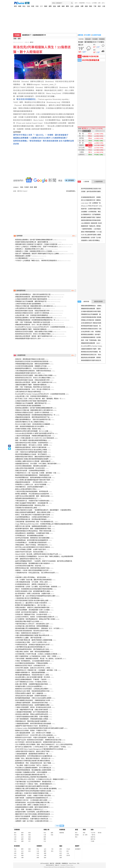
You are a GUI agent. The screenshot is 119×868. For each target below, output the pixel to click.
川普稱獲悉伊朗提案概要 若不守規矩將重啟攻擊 (32, 712)
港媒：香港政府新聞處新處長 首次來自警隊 (30, 426)
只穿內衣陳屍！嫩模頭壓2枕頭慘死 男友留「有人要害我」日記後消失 (39, 659)
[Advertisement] (45, 208)
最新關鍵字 (78, 849)
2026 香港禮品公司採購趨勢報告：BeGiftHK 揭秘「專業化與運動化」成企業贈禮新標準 (44, 556)
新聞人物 (46, 830)
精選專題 (62, 833)
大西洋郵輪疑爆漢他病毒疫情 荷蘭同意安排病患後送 (33, 371)
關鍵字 (77, 846)
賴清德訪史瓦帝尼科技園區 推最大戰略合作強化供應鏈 (99, 352)
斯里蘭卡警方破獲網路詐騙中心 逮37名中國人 (31, 605)
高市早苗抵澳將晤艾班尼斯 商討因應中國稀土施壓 (97, 189)
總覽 (61, 849)
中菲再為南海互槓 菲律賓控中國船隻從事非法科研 (32, 645)
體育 (67, 6)
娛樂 (63, 6)
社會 (28, 6)
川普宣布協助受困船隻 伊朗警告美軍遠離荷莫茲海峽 (33, 436)
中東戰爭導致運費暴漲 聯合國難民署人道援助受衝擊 (33, 770)
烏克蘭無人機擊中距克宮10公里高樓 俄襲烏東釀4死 (33, 461)
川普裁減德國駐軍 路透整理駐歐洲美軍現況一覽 (32, 754)
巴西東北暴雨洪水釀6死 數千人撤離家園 (29, 693)
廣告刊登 (52, 863)
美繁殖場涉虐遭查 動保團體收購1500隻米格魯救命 (33, 563)
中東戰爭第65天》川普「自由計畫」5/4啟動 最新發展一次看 (36, 473)
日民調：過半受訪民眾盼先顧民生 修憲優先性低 (96, 191)
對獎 (84, 830)
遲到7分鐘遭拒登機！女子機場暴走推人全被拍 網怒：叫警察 (36, 656)
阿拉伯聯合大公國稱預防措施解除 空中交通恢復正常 (33, 768)
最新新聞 (83, 302)
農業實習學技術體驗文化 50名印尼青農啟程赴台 (32, 368)
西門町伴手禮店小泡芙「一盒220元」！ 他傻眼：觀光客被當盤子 (41, 135)
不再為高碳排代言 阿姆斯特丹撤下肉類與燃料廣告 (32, 501)
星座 (54, 6)
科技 (37, 6)
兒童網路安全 (65, 863)
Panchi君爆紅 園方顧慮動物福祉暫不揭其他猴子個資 (33, 480)
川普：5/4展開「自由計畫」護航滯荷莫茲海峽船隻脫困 (33, 580)
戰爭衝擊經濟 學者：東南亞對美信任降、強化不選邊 (33, 763)
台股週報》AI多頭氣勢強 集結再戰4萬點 (94, 212)
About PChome (73, 863)
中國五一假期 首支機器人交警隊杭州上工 (29, 809)
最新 (15, 833)
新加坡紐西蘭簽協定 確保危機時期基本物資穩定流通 (33, 478)
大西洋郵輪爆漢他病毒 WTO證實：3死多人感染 (32, 582)
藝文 (68, 851)
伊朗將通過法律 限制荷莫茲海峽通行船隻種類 (31, 721)
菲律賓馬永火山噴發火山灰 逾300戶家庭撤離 (31, 485)
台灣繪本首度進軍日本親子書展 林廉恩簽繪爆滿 (96, 311)
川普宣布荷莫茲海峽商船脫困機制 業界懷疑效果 (32, 491)
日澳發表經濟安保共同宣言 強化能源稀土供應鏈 (31, 450)
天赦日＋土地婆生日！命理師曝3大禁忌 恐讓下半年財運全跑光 (36, 247)
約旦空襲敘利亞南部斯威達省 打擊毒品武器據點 (32, 663)
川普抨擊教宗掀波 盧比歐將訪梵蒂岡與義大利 (30, 647)
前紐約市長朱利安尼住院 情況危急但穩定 (29, 552)
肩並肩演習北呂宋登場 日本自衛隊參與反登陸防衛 (32, 361)
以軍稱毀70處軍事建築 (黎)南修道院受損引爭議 (31, 703)
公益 (68, 853)
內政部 (26, 187)
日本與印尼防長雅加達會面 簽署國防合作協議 (31, 366)
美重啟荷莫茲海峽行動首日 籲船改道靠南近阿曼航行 (33, 457)
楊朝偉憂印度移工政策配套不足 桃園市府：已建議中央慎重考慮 (36, 244)
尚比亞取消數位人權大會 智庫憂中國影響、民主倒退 (33, 677)
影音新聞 (17, 846)
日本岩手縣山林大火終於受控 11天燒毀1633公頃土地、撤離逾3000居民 (39, 779)
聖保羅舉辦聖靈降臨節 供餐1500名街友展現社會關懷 (33, 698)
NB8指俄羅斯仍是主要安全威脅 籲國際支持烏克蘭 (32, 786)
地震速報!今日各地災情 (90, 56)
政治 (24, 6)
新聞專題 (62, 830)
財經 (33, 6)
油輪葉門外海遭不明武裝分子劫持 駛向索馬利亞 (32, 726)
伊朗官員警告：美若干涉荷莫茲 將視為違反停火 (32, 545)
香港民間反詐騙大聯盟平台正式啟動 (27, 621)
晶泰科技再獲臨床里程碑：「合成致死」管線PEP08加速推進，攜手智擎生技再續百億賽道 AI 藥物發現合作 (51, 561)
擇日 (76, 837)
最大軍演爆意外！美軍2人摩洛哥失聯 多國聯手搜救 (33, 594)
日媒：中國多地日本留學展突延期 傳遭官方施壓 (31, 452)
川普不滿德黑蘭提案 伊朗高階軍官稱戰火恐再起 (32, 719)
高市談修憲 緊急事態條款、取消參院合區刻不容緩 (32, 631)
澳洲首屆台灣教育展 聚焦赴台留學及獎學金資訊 (32, 714)
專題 (20, 6)
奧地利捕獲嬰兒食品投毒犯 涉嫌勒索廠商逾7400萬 (33, 700)
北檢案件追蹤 (96, 35)
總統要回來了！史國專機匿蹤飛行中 (34, 35)
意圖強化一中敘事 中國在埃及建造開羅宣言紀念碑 (32, 570)
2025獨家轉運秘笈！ (22, 258)
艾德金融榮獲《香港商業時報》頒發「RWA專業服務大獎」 (35, 522)
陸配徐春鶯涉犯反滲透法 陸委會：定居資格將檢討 (32, 443)
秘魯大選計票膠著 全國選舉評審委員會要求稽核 (32, 684)
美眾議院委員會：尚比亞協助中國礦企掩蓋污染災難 (32, 802)
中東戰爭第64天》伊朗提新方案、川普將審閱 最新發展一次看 (36, 670)
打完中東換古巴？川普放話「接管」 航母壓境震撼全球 (33, 784)
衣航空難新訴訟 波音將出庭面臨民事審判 (29, 487)
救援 (31, 187)
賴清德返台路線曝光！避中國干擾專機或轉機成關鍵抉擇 (99, 334)
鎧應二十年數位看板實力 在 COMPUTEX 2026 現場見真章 (35, 438)
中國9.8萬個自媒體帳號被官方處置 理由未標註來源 (32, 635)
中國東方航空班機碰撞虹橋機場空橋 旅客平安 (30, 775)
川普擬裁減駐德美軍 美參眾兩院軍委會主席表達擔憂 (33, 724)
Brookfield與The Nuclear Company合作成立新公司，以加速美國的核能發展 (40, 327)
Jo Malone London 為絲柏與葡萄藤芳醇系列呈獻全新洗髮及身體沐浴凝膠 (39, 728)
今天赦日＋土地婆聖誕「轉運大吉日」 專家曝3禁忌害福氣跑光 (36, 261)
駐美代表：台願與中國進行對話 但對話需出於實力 (97, 209)
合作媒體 (94, 3)
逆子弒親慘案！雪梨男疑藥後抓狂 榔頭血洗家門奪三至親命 (35, 619)
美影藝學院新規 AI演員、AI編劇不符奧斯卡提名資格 (33, 796)
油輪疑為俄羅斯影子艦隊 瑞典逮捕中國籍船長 (96, 349)
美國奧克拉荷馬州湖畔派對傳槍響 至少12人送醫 (32, 431)
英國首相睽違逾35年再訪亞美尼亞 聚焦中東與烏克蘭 (33, 531)
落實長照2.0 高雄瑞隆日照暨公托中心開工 (30, 249)
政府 (99, 6)
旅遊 (86, 6)
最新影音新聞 (98, 302)
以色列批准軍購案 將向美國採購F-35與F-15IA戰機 (32, 610)
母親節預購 (82, 3)
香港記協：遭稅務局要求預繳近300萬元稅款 (30, 359)
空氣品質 (88, 39)
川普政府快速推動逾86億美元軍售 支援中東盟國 (32, 717)
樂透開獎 (102, 39)
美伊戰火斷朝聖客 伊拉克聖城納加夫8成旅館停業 (32, 494)
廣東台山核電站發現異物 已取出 (26, 489)
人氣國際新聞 (98, 182)
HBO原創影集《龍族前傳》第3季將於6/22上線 (96, 223)
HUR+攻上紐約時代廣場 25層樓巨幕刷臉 (94, 235)
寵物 (29, 833)
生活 (72, 6)
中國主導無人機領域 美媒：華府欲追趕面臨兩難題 (32, 652)
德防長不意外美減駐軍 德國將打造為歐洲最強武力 (32, 816)
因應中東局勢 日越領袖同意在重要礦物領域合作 (32, 798)
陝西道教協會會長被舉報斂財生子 (26, 498)
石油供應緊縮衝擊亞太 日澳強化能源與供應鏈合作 (32, 517)
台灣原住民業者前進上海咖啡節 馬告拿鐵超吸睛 (31, 777)
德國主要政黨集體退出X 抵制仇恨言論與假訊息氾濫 (98, 306)
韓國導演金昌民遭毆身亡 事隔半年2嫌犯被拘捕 (31, 447)
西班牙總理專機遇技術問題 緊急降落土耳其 (30, 505)
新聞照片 (40, 846)
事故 (22, 187)
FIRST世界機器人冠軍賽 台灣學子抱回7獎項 (30, 549)
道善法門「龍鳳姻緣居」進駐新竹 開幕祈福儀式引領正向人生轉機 (37, 254)
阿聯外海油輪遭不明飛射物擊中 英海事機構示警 (32, 503)
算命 (76, 833)
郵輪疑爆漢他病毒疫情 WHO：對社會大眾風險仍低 (97, 343)
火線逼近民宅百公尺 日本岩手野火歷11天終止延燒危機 (34, 735)
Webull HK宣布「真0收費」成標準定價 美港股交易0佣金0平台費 (37, 554)
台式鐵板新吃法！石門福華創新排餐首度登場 (95, 215)
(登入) (103, 3)
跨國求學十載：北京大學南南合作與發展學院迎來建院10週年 (35, 596)
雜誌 (91, 6)
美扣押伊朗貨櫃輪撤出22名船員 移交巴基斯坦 (31, 454)
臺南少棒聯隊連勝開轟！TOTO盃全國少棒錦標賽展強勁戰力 (100, 232)
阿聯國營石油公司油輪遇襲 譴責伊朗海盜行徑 (96, 314)
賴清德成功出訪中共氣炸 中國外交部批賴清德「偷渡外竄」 (35, 738)
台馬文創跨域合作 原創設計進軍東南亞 (93, 323)
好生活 (68, 849)
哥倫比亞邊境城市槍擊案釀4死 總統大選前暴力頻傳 (33, 512)
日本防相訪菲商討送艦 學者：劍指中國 (28, 566)
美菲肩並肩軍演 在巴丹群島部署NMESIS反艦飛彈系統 (34, 756)
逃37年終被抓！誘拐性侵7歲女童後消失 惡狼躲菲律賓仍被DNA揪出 (38, 742)
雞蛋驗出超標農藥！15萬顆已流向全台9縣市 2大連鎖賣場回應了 (40, 138)
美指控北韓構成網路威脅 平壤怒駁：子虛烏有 (31, 679)
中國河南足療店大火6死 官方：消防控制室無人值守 (32, 624)
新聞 (15, 39)
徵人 (78, 863)
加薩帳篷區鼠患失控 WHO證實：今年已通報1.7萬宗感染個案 (36, 464)
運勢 (50, 6)
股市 (76, 3)
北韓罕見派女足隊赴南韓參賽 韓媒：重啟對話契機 (32, 496)
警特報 (100, 833)
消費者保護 (58, 863)
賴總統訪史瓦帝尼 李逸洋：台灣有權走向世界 (30, 666)
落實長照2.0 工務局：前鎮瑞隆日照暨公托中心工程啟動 (34, 251)
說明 (99, 3)
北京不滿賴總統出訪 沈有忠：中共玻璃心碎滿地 (31, 682)
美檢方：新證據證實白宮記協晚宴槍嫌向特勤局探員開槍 (34, 589)
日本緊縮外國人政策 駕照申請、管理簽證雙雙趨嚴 (32, 626)
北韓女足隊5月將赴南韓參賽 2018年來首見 (30, 468)
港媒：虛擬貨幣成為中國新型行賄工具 (28, 559)
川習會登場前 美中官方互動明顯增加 (27, 598)
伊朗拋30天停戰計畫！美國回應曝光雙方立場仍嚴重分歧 (99, 320)
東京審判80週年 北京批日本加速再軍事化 (29, 686)
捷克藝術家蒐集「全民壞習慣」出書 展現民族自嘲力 (33, 812)
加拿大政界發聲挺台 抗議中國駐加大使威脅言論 (32, 819)
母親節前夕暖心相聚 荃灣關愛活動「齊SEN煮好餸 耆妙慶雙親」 (37, 789)
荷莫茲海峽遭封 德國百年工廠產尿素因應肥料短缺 (32, 608)
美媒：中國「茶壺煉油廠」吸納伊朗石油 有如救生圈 (97, 340)
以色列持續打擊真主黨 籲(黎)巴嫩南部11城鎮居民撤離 (34, 640)
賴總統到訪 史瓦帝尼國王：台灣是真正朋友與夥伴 (32, 689)
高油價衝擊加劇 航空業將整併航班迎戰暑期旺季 (32, 540)
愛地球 (68, 855)
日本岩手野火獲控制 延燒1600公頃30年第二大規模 (33, 668)
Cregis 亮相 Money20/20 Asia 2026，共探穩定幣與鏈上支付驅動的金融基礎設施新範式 (44, 524)
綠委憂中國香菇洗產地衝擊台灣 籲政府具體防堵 (32, 242)
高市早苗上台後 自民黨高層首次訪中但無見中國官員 (33, 547)
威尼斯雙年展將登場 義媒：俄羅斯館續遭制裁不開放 (33, 529)
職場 (46, 6)
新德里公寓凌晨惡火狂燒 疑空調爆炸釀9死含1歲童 (32, 591)
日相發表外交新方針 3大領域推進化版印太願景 (31, 800)
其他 (29, 851)
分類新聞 (17, 830)
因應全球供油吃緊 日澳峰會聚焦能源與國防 (30, 471)
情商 (29, 835)
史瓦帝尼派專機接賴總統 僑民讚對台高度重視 (31, 466)
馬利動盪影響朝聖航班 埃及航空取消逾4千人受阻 (32, 675)
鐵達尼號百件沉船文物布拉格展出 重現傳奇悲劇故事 (33, 814)
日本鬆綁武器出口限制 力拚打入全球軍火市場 (31, 642)
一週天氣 (93, 835)
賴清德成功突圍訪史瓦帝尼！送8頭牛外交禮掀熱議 (97, 329)
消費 (82, 6)
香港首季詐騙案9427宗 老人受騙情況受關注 (30, 422)
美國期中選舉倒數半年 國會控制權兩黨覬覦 (30, 673)
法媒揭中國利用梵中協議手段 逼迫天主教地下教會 (32, 751)
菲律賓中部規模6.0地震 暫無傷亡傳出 (28, 429)
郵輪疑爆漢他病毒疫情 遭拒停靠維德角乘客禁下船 (97, 309)
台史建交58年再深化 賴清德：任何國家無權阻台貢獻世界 (35, 617)
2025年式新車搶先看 (91, 60)
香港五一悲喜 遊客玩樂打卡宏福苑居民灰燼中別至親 (33, 515)
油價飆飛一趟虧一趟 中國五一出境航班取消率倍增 (32, 821)
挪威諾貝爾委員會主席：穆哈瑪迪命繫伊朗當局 (31, 519)
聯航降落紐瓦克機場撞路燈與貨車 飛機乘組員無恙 (32, 475)
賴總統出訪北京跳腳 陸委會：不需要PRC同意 (31, 731)
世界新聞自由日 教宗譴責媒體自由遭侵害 (29, 536)
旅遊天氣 (93, 837)
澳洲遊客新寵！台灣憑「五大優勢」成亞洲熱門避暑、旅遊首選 (36, 587)
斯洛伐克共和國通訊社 (26, 99)
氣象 (92, 830)
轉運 (35, 187)
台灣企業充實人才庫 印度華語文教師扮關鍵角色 (96, 332)
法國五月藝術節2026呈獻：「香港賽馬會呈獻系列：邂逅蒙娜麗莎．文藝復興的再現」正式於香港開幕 (49, 510)
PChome (88, 3)
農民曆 (80, 35)
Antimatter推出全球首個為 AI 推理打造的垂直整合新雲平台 (35, 433)
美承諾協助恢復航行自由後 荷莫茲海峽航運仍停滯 (97, 326)
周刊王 (32, 42)
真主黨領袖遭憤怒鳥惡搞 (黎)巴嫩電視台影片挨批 (32, 649)
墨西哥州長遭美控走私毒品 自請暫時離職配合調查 (32, 705)
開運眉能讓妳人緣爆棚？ (23, 256)
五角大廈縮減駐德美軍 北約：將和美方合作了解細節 (33, 733)
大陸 (104, 6)
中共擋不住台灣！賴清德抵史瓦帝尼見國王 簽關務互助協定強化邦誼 (38, 740)
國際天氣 (93, 839)
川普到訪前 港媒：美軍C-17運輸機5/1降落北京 (31, 805)
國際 (41, 6)
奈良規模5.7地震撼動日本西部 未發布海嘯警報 (31, 772)
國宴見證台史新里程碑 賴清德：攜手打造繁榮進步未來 (99, 357)
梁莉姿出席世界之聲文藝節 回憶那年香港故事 (31, 696)
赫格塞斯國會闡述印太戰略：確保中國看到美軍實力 (32, 807)
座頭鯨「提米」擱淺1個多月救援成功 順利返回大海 (33, 758)
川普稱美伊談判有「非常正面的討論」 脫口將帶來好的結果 (35, 573)
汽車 (95, 6)
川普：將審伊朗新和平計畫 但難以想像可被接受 (32, 710)
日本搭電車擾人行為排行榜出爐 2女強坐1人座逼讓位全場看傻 (36, 654)
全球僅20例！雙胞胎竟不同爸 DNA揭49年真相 (31, 614)
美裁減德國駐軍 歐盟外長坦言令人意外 (93, 360)
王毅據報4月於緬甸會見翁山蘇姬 (26, 508)
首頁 (15, 6)
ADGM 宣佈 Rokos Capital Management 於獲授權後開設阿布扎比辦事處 (39, 749)
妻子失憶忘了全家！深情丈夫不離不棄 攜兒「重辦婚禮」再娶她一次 (38, 399)
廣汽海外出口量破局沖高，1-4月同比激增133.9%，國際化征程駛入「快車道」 (41, 747)
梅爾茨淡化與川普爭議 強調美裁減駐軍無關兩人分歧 (33, 526)
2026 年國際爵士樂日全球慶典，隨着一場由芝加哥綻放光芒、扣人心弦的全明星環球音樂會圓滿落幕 (48, 744)
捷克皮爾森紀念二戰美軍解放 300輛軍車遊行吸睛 (32, 533)
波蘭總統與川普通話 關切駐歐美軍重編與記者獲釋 (32, 459)
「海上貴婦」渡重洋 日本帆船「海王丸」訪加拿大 (32, 765)
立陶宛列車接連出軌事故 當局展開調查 (93, 317)
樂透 (84, 833)
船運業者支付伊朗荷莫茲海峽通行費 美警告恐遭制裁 (33, 761)
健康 (59, 6)
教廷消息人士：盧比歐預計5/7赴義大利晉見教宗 (31, 603)
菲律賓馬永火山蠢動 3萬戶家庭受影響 (28, 638)
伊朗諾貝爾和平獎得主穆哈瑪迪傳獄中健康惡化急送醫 (33, 791)
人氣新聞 (83, 182)
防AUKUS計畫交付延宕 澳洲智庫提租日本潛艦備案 (33, 424)
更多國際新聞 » (71, 191)
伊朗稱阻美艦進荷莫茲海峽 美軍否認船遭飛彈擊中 (32, 364)
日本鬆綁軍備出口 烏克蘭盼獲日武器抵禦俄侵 (31, 543)
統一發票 (85, 835)
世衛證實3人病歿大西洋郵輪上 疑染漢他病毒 (95, 240)
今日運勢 (87, 35)
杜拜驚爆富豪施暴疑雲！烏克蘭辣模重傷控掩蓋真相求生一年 (100, 337)
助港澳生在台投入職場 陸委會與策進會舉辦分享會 (32, 691)
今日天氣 (81, 39)
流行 (29, 841)
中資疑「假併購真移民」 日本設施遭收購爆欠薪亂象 (33, 661)
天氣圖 (92, 841)
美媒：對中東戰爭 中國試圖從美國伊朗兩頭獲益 (31, 440)
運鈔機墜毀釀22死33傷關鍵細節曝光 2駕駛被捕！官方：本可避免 (37, 628)
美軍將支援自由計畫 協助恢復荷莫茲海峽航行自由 (32, 568)
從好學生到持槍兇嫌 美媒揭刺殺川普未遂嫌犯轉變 (32, 538)
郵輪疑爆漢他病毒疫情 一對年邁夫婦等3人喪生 (31, 482)
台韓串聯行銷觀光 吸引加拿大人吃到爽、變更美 (32, 445)
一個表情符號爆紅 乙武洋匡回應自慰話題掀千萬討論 (98, 229)
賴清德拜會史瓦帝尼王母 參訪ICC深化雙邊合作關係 (98, 355)
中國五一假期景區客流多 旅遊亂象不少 (28, 633)
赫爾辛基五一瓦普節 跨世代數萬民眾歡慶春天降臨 (32, 793)
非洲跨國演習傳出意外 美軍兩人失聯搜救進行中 (96, 197)
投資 (61, 853)
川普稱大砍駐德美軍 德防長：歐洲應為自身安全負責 (33, 707)
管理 (61, 855)
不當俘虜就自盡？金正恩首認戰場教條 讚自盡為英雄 (33, 782)
